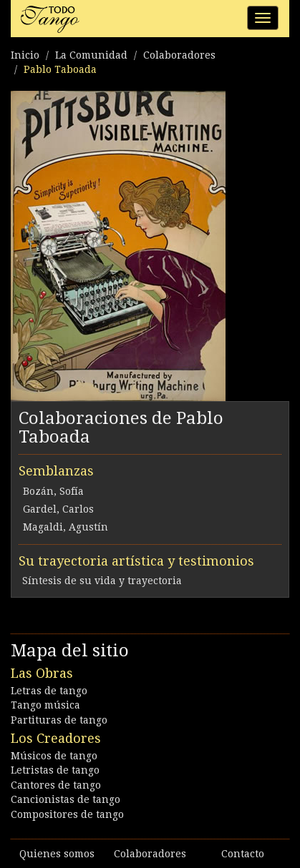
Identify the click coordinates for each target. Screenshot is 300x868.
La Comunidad (91, 55)
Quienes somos (57, 854)
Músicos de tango (54, 756)
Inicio (25, 55)
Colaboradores (179, 55)
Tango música (45, 705)
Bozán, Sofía (53, 491)
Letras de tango (49, 691)
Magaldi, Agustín (66, 527)
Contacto (243, 854)
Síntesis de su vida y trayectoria (102, 581)
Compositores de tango (67, 814)
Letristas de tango (55, 770)
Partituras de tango (59, 720)
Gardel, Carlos (58, 509)
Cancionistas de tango (66, 799)
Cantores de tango (56, 785)
